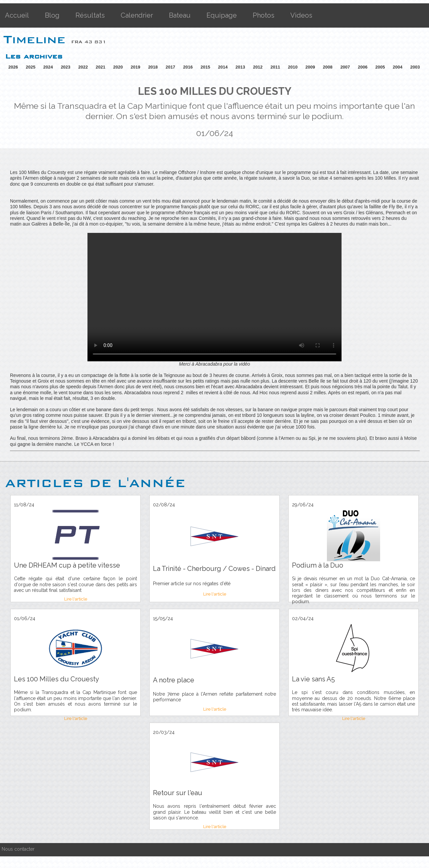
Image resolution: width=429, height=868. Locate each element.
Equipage (222, 15)
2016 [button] (188, 67)
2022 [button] (83, 67)
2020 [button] (118, 67)
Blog (52, 15)
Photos (264, 15)
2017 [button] (170, 67)
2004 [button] (398, 67)
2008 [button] (328, 67)
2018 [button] (153, 67)
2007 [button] (345, 67)
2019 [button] (136, 67)
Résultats (90, 15)
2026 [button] (13, 67)
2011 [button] (275, 67)
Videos (301, 15)
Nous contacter (18, 849)
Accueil (17, 15)
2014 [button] (223, 67)
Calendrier (137, 15)
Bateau (180, 15)
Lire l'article (76, 599)
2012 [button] (258, 67)
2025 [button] (31, 67)
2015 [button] (205, 67)
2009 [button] (310, 67)
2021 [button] (101, 67)
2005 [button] (380, 67)
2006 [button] (363, 67)
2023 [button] (66, 67)
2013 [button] (240, 67)
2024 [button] (48, 67)
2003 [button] (415, 67)
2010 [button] (293, 67)
